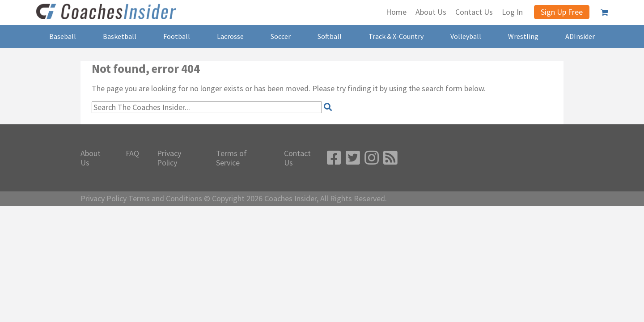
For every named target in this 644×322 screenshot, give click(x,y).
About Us (91, 158)
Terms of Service (231, 158)
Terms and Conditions (165, 199)
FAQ (132, 153)
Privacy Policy (169, 158)
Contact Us (297, 158)
